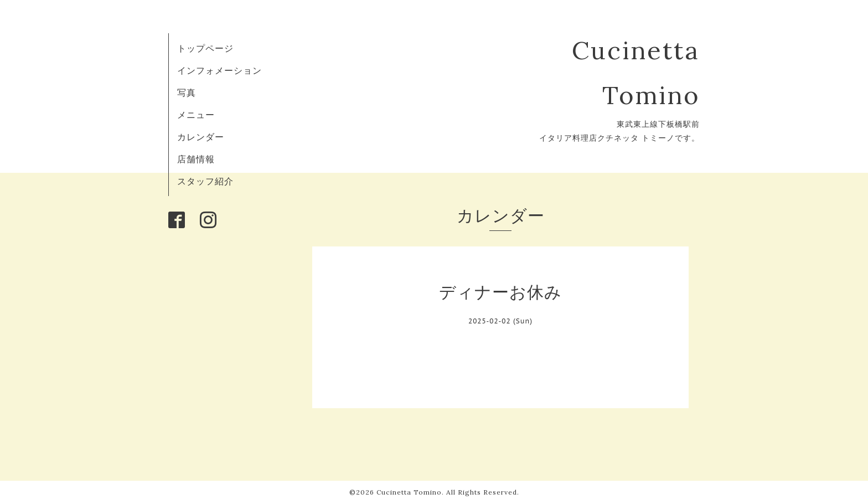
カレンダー (201, 137)
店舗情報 (196, 159)
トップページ (205, 48)
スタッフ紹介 (205, 181)
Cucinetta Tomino (409, 492)
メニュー (196, 115)
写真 (187, 92)
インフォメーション (219, 70)
